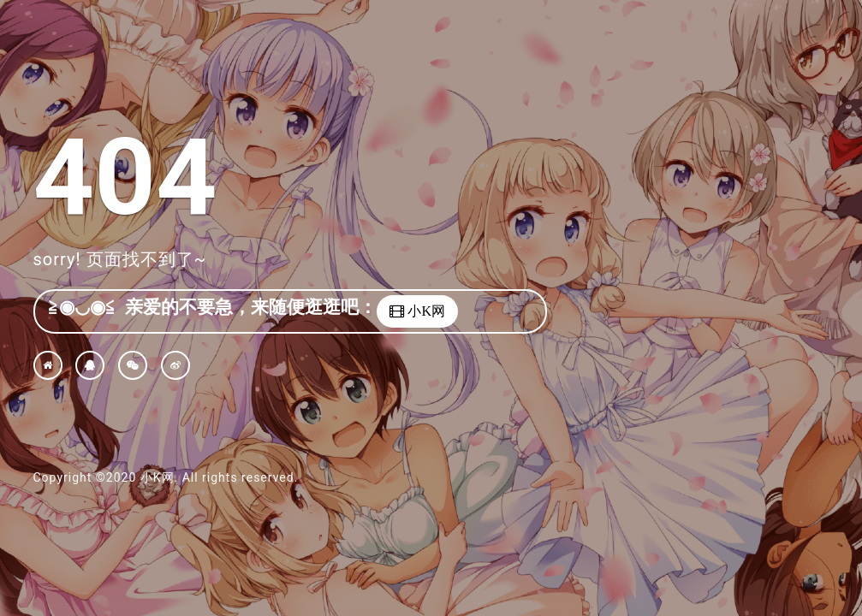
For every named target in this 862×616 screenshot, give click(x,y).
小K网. (159, 477)
